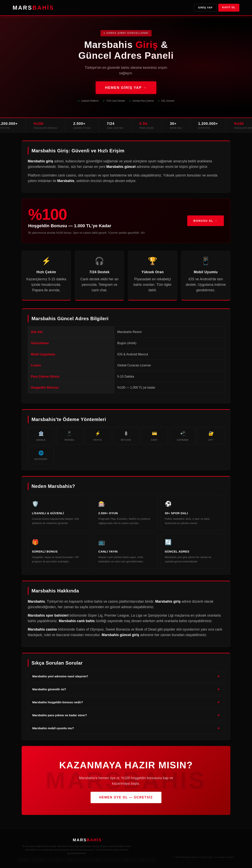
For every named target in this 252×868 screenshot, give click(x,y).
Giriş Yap (205, 8)
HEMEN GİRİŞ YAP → (126, 88)
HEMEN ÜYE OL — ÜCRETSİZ (126, 797)
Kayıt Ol (229, 7)
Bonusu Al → (206, 221)
